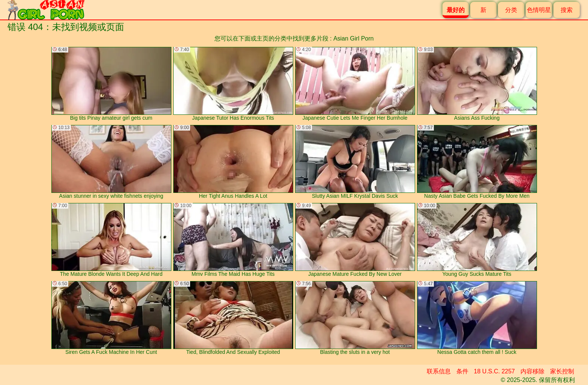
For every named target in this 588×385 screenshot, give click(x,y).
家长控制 (562, 371)
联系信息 (439, 371)
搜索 (567, 10)
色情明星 (539, 10)
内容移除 (532, 371)
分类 (511, 10)
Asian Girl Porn (354, 38)
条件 (462, 371)
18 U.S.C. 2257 (494, 371)
